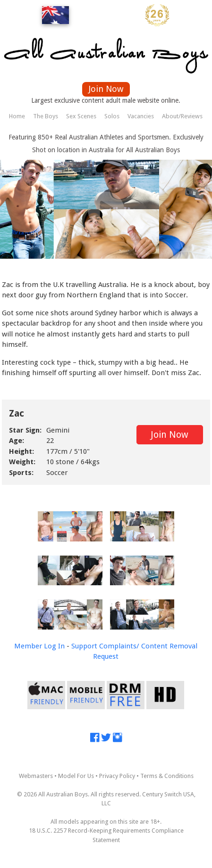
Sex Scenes (81, 116)
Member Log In (39, 646)
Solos (112, 116)
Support (84, 646)
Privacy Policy (117, 776)
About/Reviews (182, 116)
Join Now (106, 89)
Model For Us (76, 776)
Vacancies (141, 116)
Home (17, 116)
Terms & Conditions (167, 776)
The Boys (46, 116)
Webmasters (36, 776)
